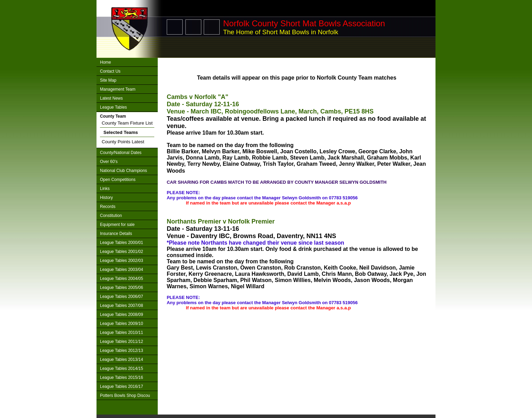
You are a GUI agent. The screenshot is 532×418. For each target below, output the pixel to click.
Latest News (111, 98)
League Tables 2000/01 (122, 243)
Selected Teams (121, 132)
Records (108, 207)
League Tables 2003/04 (122, 270)
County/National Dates (121, 153)
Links (105, 189)
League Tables (113, 107)
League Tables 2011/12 (122, 342)
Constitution (111, 216)
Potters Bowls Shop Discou (125, 396)
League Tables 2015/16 (122, 378)
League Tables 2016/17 (122, 387)
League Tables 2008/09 (122, 315)
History (106, 198)
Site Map (108, 80)
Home (106, 62)
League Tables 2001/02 (122, 252)
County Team (113, 116)
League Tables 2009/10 (122, 324)
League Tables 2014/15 (122, 369)
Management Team (118, 89)
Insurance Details (116, 234)
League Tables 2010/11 (122, 333)
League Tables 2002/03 (122, 261)
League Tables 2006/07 (122, 297)
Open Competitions (118, 180)
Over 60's (109, 162)
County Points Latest (123, 142)
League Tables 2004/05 (122, 279)
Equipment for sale (117, 225)
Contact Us (110, 71)
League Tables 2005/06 (122, 288)
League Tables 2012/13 (122, 351)
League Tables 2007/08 (122, 306)
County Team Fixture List (127, 123)
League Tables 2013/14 (122, 360)
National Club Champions (123, 171)
